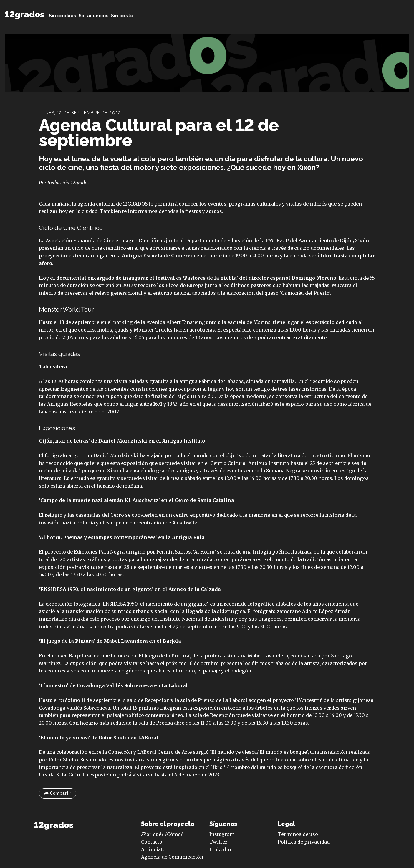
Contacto (152, 842)
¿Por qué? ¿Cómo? (162, 834)
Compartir (58, 793)
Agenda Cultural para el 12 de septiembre (159, 133)
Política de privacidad (304, 842)
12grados (24, 14)
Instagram (222, 834)
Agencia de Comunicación (172, 857)
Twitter (218, 842)
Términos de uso (298, 834)
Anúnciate (153, 849)
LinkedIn (220, 849)
